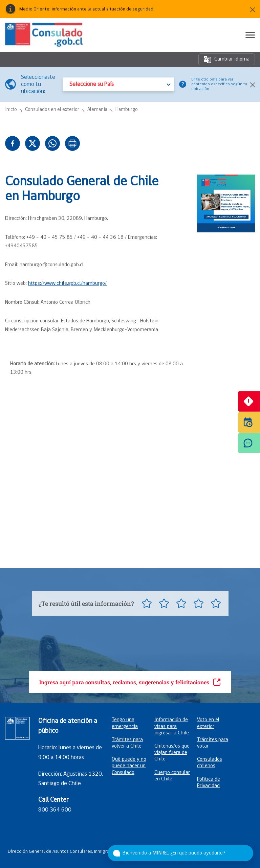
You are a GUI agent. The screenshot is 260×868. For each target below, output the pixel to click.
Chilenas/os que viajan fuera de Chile (172, 753)
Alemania (97, 110)
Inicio (11, 110)
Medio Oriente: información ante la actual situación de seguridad (86, 9)
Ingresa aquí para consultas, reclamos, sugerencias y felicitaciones (130, 682)
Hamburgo (127, 110)
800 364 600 (55, 810)
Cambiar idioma (227, 59)
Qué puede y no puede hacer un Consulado (129, 766)
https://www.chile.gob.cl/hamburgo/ (67, 283)
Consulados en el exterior (52, 110)
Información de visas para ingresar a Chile (172, 726)
